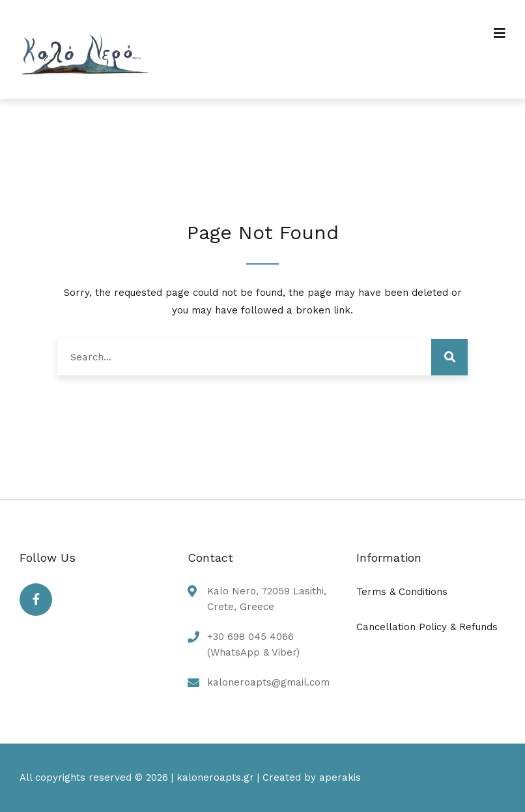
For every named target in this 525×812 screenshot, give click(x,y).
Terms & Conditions (402, 592)
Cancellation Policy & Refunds (427, 627)
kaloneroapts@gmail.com (268, 682)
